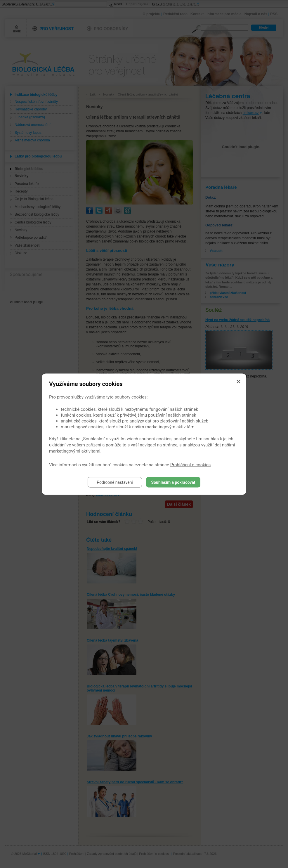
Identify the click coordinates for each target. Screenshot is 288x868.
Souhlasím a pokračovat (173, 482)
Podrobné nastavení (115, 482)
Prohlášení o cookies (191, 465)
